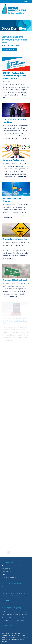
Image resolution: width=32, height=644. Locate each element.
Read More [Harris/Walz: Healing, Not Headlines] (25, 139)
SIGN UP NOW (9, 50)
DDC (11, 635)
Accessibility (23, 635)
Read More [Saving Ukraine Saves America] (8, 218)
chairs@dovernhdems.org (10, 577)
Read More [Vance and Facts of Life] (22, 177)
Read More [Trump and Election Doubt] (13, 297)
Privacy (16, 635)
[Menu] (28, 18)
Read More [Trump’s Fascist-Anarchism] (11, 258)
